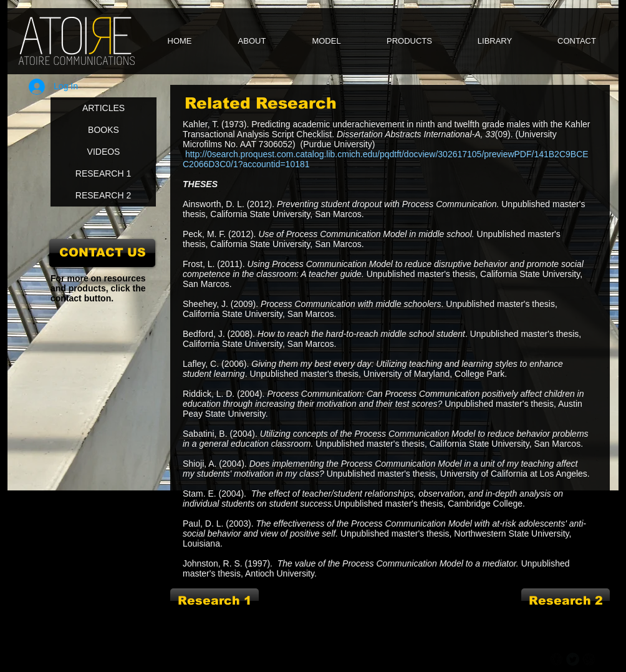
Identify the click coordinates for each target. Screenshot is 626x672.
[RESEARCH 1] (103, 174)
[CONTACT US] (102, 253)
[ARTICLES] (104, 108)
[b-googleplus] (589, 659)
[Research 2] (566, 601)
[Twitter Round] (573, 659)
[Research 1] (214, 601)
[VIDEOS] (104, 152)
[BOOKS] (104, 130)
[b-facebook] (556, 659)
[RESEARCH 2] (103, 196)
